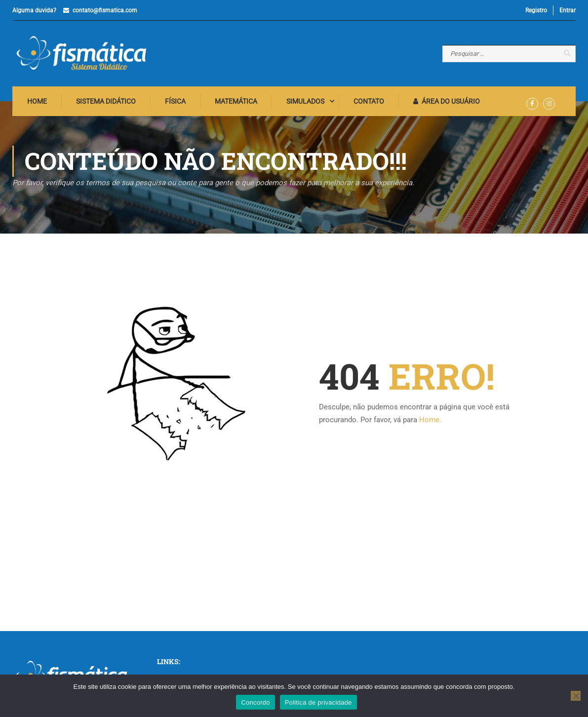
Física (175, 101)
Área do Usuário (447, 101)
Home (37, 101)
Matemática (236, 101)
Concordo (255, 702)
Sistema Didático (106, 101)
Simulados (305, 101)
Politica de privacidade (318, 702)
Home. (430, 420)
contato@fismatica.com (105, 10)
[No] (576, 696)
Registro (536, 10)
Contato (369, 101)
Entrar (568, 10)
